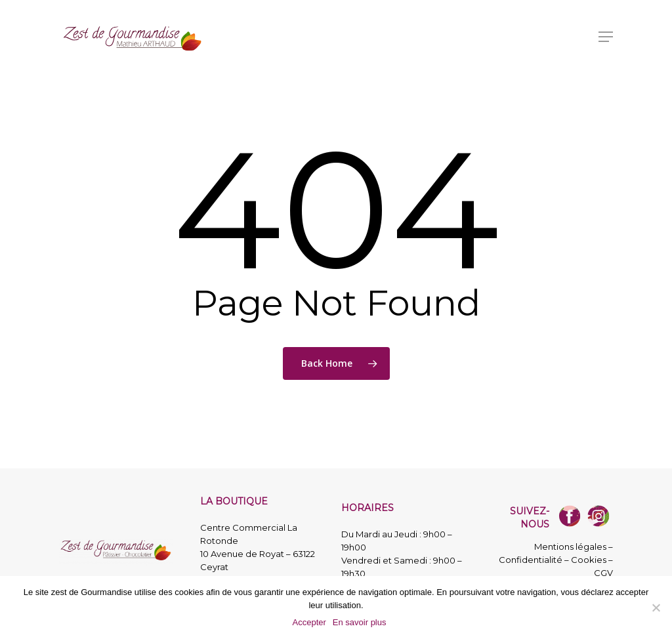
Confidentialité (531, 560)
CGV (603, 573)
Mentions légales (570, 546)
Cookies (589, 560)
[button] (606, 37)
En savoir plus (360, 622)
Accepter (309, 622)
